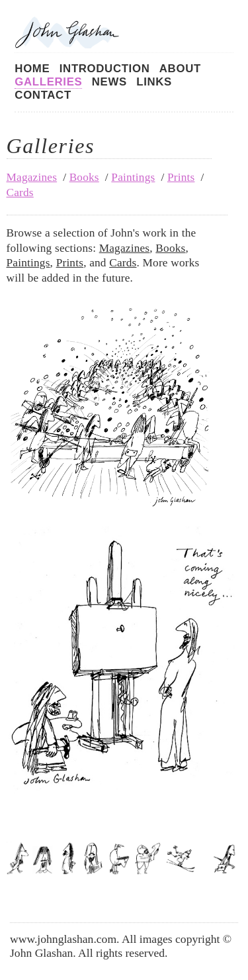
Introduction (105, 69)
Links (154, 82)
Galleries (48, 82)
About (180, 69)
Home (32, 69)
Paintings (133, 177)
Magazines (32, 177)
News (109, 82)
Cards (20, 192)
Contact (43, 95)
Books (84, 177)
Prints (181, 177)
